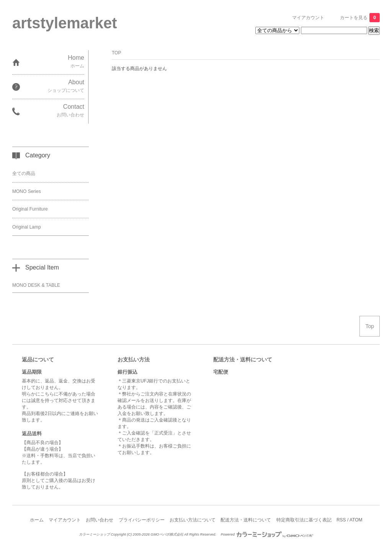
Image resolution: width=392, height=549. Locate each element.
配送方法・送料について (246, 520)
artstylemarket (65, 23)
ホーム (37, 520)
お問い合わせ (100, 520)
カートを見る (360, 18)
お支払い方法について (193, 520)
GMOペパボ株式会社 (167, 534)
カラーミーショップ (94, 534)
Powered (267, 534)
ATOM (356, 520)
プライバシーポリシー (142, 520)
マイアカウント (308, 18)
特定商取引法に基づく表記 (304, 520)
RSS (341, 520)
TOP (116, 53)
